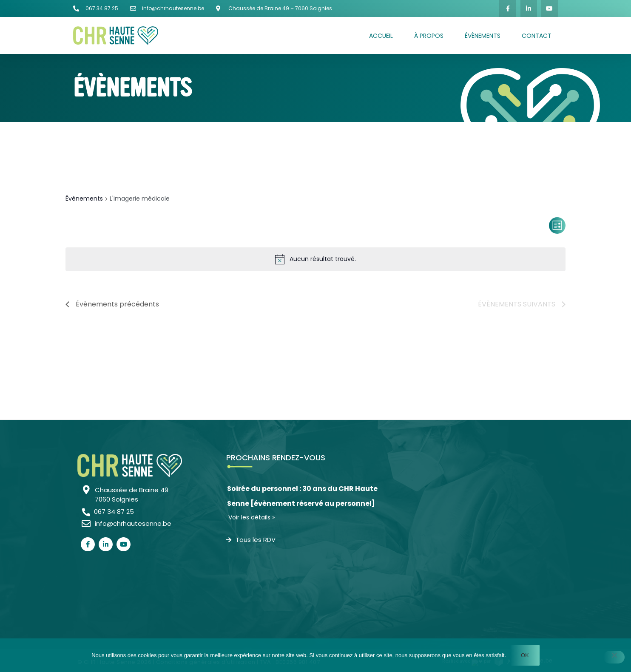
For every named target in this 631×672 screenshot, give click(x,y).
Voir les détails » (252, 517)
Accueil (381, 36)
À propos (429, 36)
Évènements (483, 36)
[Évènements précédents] (112, 304)
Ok (525, 655)
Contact (537, 36)
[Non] (614, 657)
